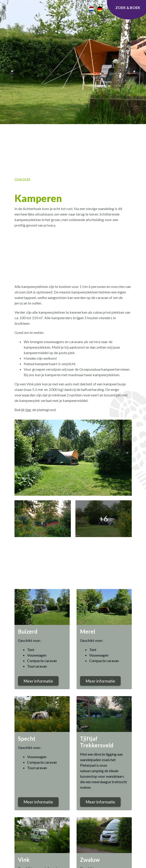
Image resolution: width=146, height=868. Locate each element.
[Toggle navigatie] (7, 35)
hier (29, 410)
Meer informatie (38, 681)
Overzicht (22, 179)
